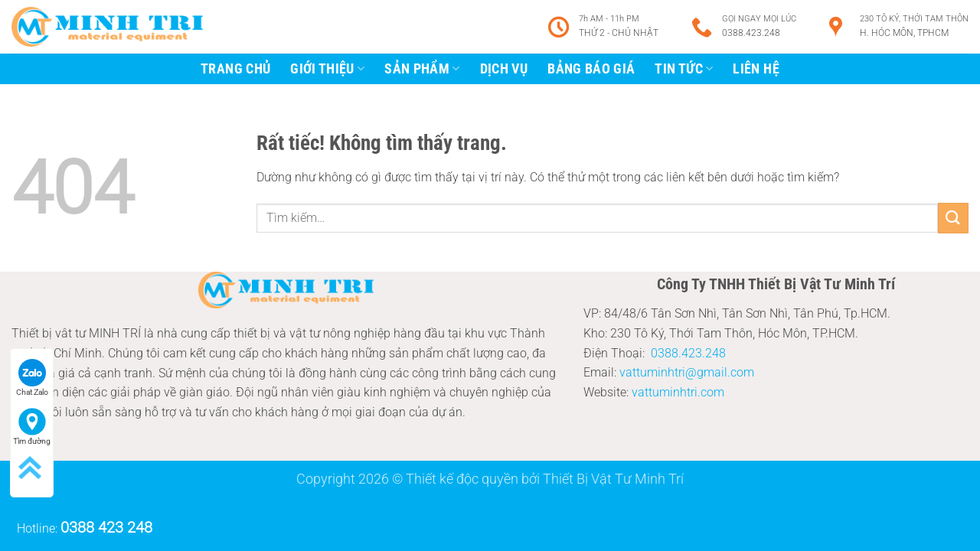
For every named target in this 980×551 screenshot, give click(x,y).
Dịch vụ (504, 69)
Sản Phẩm (422, 69)
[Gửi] (953, 218)
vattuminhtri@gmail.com (687, 372)
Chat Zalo (32, 378)
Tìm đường (32, 427)
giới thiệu (327, 69)
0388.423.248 (688, 353)
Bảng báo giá (591, 69)
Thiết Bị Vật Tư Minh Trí (613, 479)
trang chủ (235, 69)
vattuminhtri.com (678, 392)
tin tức (684, 69)
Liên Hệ (756, 69)
